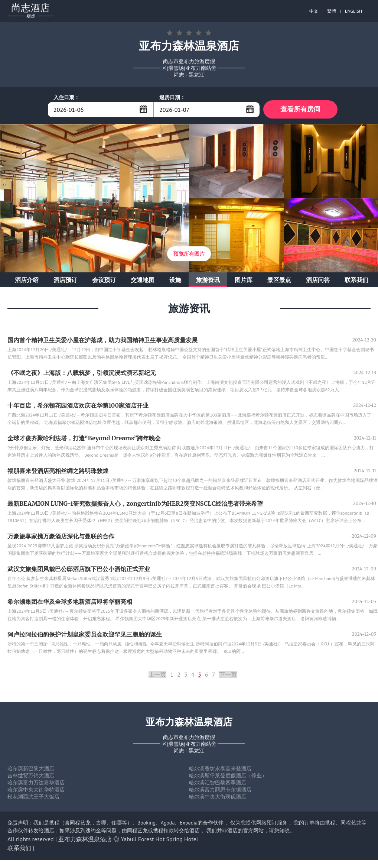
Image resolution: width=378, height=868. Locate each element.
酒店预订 (65, 280)
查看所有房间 (300, 109)
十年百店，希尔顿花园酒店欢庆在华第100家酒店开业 (78, 406)
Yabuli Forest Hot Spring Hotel (160, 839)
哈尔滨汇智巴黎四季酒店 (218, 783)
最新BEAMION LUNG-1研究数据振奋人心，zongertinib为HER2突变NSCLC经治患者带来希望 (135, 504)
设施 (175, 280)
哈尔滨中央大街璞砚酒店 (218, 797)
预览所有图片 (189, 254)
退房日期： (172, 97)
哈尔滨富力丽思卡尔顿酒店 (220, 790)
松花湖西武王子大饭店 (33, 797)
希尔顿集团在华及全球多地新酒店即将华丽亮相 (70, 602)
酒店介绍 (27, 280)
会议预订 (104, 280)
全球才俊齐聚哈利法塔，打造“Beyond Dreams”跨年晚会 (84, 438)
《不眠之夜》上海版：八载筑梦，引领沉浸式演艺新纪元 (82, 373)
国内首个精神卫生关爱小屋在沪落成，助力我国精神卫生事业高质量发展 (102, 340)
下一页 (228, 675)
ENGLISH (353, 11)
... (143, 109)
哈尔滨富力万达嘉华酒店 (36, 783)
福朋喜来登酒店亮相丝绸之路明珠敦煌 (58, 471)
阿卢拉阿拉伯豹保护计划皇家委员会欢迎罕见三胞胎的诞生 (85, 635)
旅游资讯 (208, 280)
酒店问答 (318, 280)
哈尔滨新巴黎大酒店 (31, 769)
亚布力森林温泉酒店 (85, 839)
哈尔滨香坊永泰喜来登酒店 (220, 769)
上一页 (157, 675)
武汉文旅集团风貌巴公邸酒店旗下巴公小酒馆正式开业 (79, 569)
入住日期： (66, 97)
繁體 (332, 11)
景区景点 (279, 280)
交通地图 (143, 280)
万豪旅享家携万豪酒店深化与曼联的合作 (61, 537)
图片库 (244, 280)
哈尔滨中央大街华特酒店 (36, 790)
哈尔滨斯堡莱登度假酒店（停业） (228, 776)
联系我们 (356, 280)
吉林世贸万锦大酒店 (31, 776)
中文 (314, 11)
